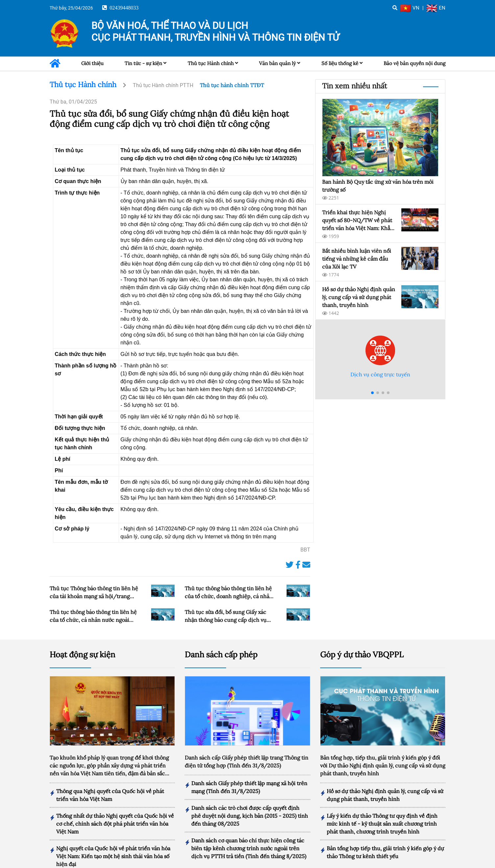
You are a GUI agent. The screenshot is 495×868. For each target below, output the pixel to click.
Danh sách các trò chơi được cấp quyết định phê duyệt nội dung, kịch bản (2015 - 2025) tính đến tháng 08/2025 (250, 804)
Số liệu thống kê (340, 63)
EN (436, 8)
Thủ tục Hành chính (211, 63)
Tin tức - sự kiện (143, 63)
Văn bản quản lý (277, 63)
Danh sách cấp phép (221, 643)
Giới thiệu (92, 63)
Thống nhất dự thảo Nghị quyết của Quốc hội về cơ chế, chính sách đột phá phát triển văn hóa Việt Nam (115, 812)
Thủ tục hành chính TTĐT (232, 85)
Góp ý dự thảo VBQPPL (362, 643)
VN (410, 8)
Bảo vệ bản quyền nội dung (414, 63)
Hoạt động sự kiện (82, 643)
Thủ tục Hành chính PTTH (163, 85)
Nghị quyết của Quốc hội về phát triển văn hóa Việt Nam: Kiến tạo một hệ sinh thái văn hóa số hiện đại (113, 844)
